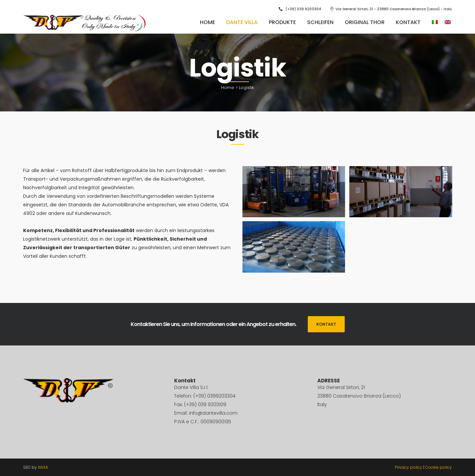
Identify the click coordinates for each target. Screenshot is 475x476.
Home (228, 88)
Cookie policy (439, 467)
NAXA (43, 467)
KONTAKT (326, 324)
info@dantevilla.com (213, 413)
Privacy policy (409, 467)
